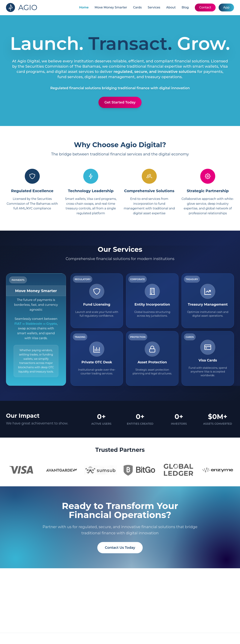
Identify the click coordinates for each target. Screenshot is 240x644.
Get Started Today (120, 102)
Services (154, 7)
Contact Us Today (120, 548)
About (171, 7)
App (226, 7)
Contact (205, 7)
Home (84, 7)
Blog (185, 7)
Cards (137, 7)
